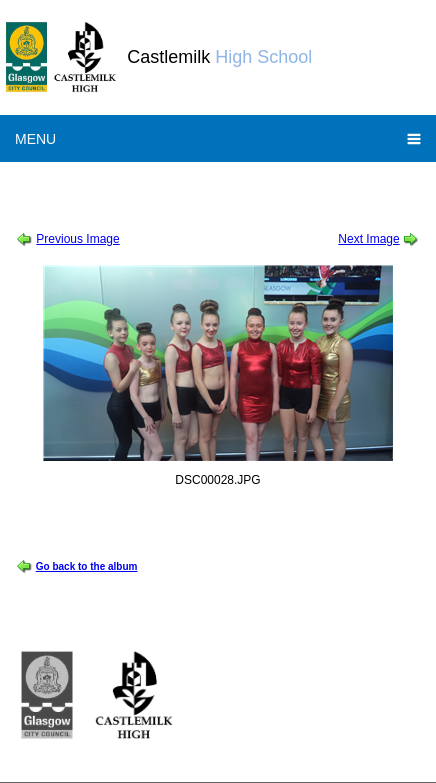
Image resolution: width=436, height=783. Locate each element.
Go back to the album (87, 566)
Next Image (368, 239)
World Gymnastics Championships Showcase (269, 183)
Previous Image (77, 239)
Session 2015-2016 (84, 183)
